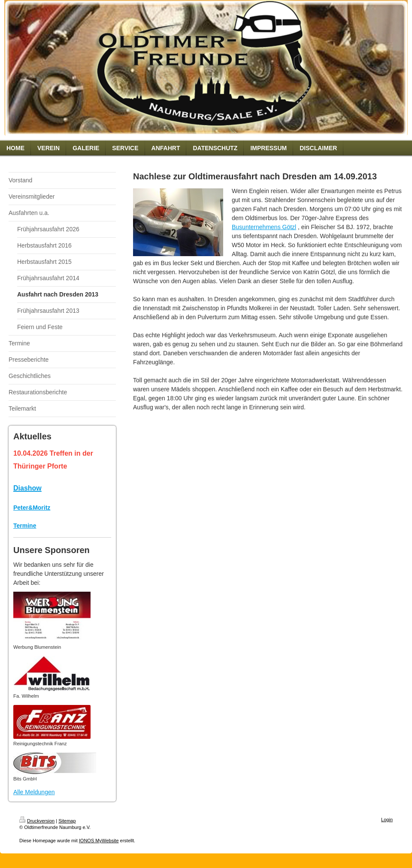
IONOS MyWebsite (99, 841)
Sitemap (67, 821)
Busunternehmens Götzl (264, 227)
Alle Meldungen (34, 792)
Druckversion (37, 821)
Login (387, 820)
